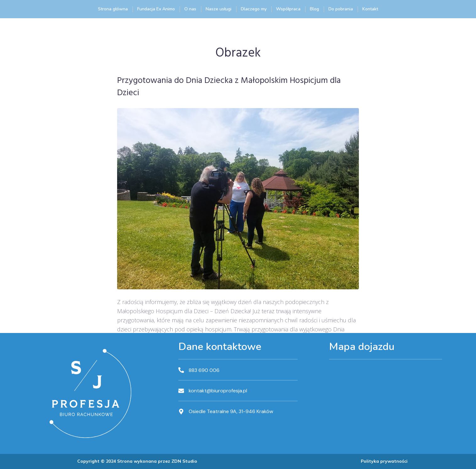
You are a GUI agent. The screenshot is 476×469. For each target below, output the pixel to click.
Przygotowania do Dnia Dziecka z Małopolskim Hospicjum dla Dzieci (229, 87)
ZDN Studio (184, 461)
